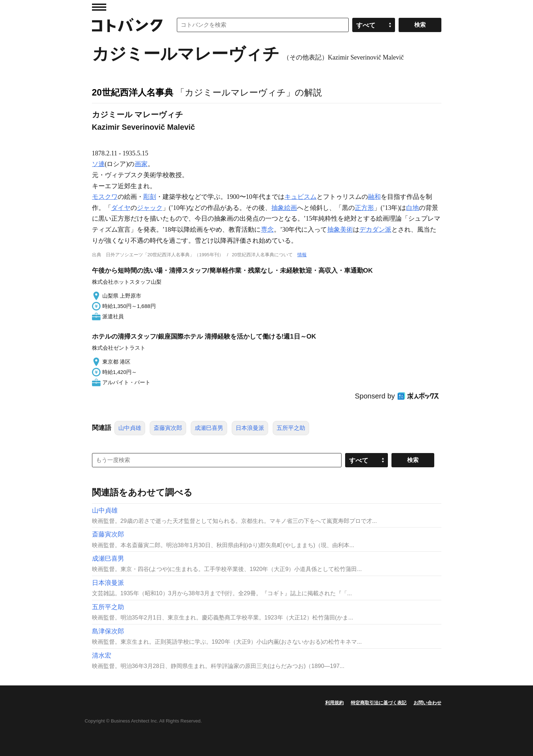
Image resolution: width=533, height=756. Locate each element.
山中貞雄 (130, 428)
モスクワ (105, 197)
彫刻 (150, 197)
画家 (141, 164)
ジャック (150, 208)
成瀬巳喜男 (209, 428)
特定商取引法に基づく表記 (379, 703)
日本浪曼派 (250, 428)
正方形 (364, 208)
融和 (374, 197)
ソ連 (98, 164)
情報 (302, 255)
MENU (99, 7)
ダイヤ (121, 208)
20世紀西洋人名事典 (133, 92)
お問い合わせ (427, 703)
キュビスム (301, 197)
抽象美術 (340, 230)
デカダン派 (375, 230)
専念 (267, 230)
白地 (412, 208)
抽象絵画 (284, 208)
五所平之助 (291, 428)
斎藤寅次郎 (168, 428)
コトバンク (127, 25)
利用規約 (334, 703)
